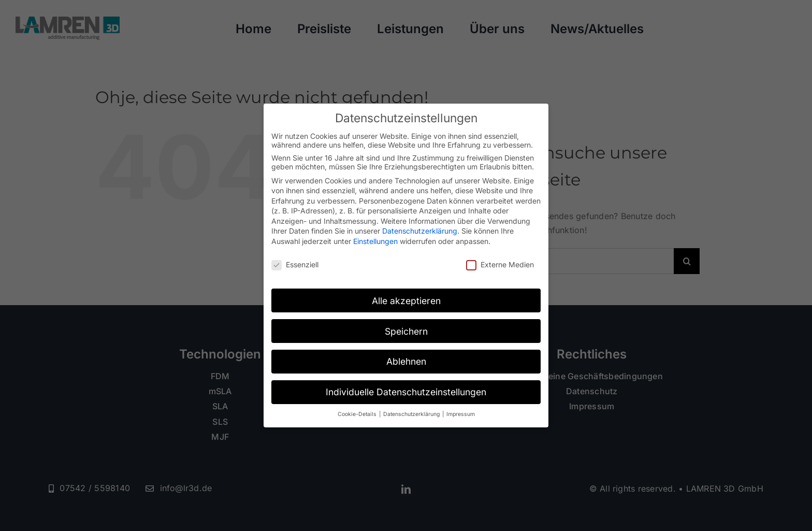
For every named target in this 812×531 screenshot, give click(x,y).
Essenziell (295, 264)
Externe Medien (500, 264)
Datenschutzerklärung (420, 231)
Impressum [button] (461, 414)
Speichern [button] (406, 331)
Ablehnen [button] (406, 361)
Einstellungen (375, 241)
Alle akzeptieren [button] (406, 301)
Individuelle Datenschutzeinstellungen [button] (406, 392)
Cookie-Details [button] (358, 414)
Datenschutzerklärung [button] (412, 414)
